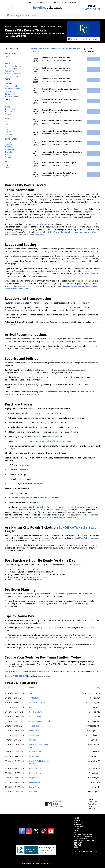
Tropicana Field (36, 735)
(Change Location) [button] (89, 50)
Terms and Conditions (84, 837)
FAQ (76, 833)
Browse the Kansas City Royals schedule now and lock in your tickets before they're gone (51, 516)
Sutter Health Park (37, 693)
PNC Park (33, 792)
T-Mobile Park (35, 698)
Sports (77, 820)
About (77, 831)
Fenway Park (35, 782)
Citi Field (33, 740)
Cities (76, 828)
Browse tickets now (38, 671)
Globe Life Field (36, 716)
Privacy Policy (80, 839)
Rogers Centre (35, 773)
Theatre (78, 824)
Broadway (79, 826)
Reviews (77, 845)
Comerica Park (35, 752)
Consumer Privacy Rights (85, 841)
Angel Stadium (35, 768)
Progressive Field (36, 778)
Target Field (34, 726)
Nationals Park (35, 730)
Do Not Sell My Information (86, 851)
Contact (78, 843)
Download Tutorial (83, 835)
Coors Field (34, 756)
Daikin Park (34, 787)
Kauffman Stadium (37, 702)
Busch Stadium (35, 712)
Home (76, 818)
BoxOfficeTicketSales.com (79, 527)
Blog (76, 847)
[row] (65, 59)
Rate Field (33, 707)
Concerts (78, 822)
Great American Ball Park (40, 721)
